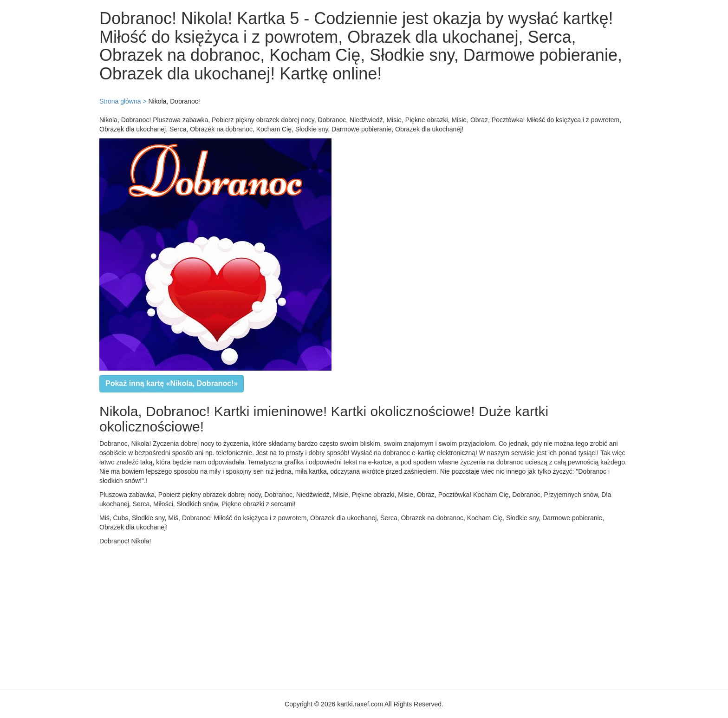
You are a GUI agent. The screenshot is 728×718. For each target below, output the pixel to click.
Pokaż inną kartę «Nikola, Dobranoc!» (172, 383)
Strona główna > (123, 101)
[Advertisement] (279, 615)
